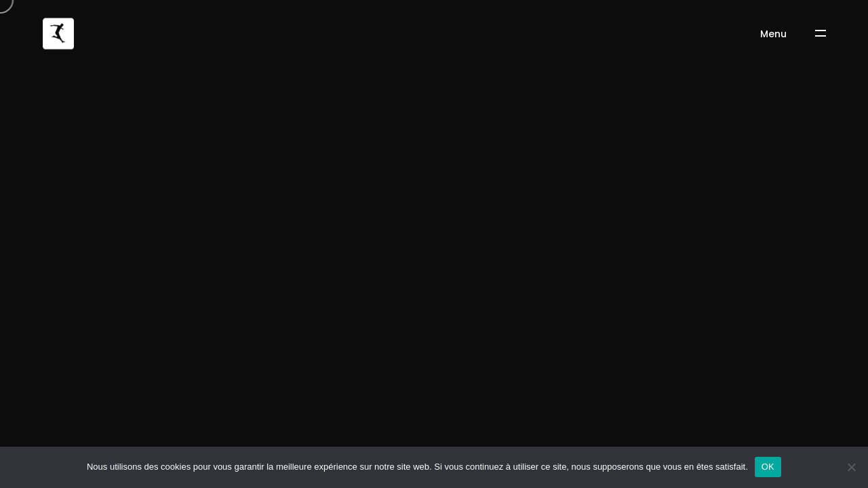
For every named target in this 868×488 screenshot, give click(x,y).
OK (768, 467)
